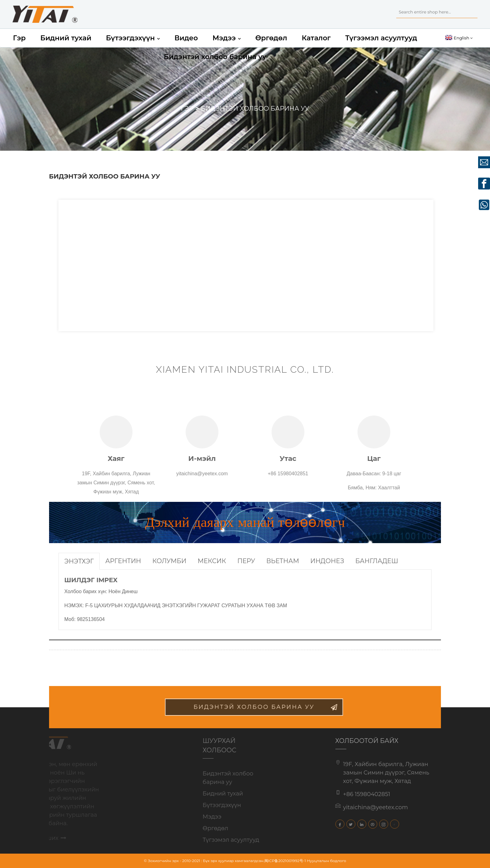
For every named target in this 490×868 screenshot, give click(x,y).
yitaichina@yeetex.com (367, 807)
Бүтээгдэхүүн (133, 38)
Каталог (316, 38)
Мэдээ (227, 38)
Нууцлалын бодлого (327, 861)
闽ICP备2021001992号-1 (285, 861)
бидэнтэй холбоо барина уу (267, 707)
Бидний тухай (66, 38)
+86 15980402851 (358, 794)
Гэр (19, 38)
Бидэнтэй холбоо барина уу (215, 57)
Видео (186, 38)
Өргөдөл (271, 38)
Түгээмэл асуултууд (381, 38)
